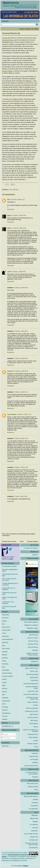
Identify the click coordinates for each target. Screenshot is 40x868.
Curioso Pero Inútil (33, 691)
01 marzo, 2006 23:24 (21, 496)
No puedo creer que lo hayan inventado (32, 844)
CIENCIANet (34, 680)
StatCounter (5, 746)
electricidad (5, 636)
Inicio (22, 541)
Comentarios (6, 738)
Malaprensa (35, 662)
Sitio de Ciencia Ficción (31, 766)
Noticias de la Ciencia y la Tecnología (31, 730)
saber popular (6, 701)
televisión (5, 710)
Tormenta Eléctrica (8, 40)
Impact (4, 661)
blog (3, 624)
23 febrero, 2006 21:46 (21, 438)
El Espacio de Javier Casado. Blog (32, 698)
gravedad (5, 658)
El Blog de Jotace (33, 787)
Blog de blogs (34, 818)
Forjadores (35, 753)
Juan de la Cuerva (33, 718)
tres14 (36, 747)
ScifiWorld (35, 763)
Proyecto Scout (34, 756)
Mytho (9, 215)
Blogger (26, 866)
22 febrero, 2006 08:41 (21, 331)
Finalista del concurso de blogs (9, 593)
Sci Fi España (34, 760)
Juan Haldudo (12, 414)
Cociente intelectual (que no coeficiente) (10, 584)
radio (4, 695)
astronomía (5, 618)
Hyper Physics (34, 714)
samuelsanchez (33, 848)
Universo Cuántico (33, 744)
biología (4, 621)
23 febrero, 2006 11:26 (24, 414)
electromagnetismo (8, 639)
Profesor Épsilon (33, 737)
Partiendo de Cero (33, 734)
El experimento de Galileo (9, 566)
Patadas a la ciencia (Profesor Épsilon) (32, 654)
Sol (33, 89)
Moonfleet (35, 777)
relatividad (5, 698)
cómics (4, 633)
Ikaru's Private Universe (31, 834)
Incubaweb (35, 803)
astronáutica (6, 615)
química (4, 692)
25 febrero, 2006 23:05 (21, 467)
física (10, 190)
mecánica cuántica (7, 676)
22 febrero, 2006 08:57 (21, 358)
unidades (5, 719)
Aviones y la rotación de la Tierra (10, 598)
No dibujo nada (34, 840)
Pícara (36, 790)
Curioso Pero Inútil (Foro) (31, 694)
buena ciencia (6, 627)
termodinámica (6, 713)
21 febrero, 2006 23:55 (19, 215)
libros (4, 667)
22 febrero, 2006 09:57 (21, 371)
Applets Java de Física (31, 668)
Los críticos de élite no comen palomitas (32, 773)
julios (30, 81)
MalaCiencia (11, 3)
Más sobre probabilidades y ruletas (10, 570)
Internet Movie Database (31, 622)
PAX (9, 199)
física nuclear (6, 649)
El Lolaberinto (34, 825)
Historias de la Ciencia (32, 711)
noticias (4, 679)
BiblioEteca (35, 815)
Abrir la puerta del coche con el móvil (9, 579)
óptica (4, 685)
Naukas (36, 727)
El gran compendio (33, 702)
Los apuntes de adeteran (31, 548)
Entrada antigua (33, 541)
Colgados (35, 822)
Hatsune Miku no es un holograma (9, 589)
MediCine (35, 650)
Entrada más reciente (9, 541)
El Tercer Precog (33, 641)
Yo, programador (33, 809)
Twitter (11, 559)
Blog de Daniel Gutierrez (31, 796)
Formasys (35, 828)
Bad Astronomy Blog (32, 674)
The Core (5, 716)
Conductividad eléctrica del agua (10, 575)
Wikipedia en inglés (32, 628)
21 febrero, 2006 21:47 (18, 199)
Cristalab (35, 799)
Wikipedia (28, 87)
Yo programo (34, 806)
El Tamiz (35, 705)
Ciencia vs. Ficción (33, 638)
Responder (11, 209)
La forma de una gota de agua (9, 607)
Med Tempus (34, 721)
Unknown (10, 371)
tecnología (5, 707)
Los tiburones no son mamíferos (8, 603)
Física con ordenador (32, 708)
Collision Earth (6, 630)
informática (5, 664)
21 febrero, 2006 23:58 (19, 228)
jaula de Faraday (7, 71)
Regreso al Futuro (8, 179)
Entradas (5, 734)
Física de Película (33, 647)
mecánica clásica (7, 673)
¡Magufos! (35, 555)
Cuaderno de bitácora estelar (32, 687)
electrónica (5, 642)
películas (15, 190)
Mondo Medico (34, 724)
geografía (5, 652)
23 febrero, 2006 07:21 (21, 392)
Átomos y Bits (34, 671)
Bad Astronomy (34, 635)
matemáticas (6, 670)
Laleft (9, 272)
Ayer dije (5, 38)
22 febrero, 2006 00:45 (19, 272)
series (4, 704)
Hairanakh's (35, 831)
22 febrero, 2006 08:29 (21, 288)
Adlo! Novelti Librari (32, 784)
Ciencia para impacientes (31, 684)
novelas (4, 682)
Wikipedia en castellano (31, 625)
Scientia (36, 741)
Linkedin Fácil (34, 837)
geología (5, 655)
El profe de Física (33, 644)
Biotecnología (34, 677)
